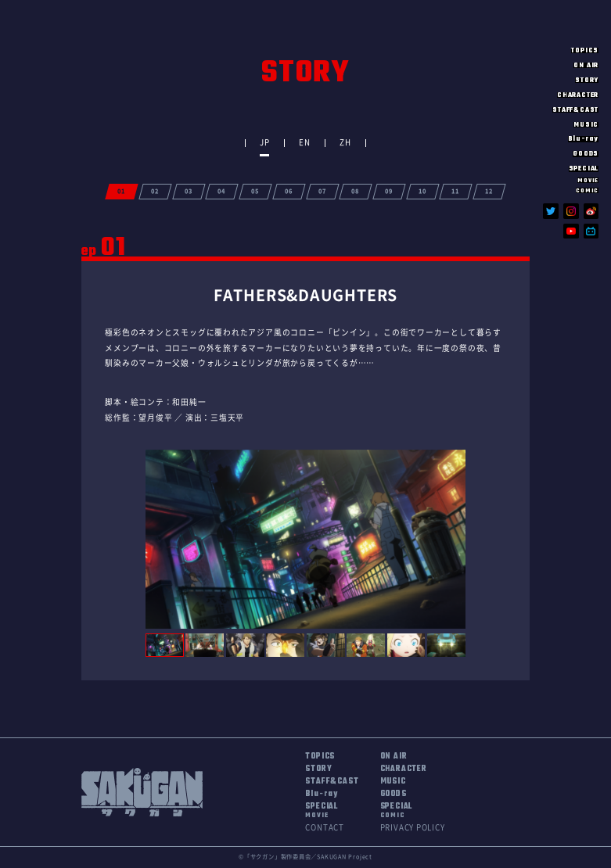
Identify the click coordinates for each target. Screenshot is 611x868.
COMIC (587, 190)
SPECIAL (321, 811)
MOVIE (588, 180)
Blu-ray (583, 139)
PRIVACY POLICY (413, 827)
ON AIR (586, 65)
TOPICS (585, 50)
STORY (587, 80)
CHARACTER (578, 95)
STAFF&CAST (575, 110)
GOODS (586, 154)
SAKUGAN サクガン (565, 23)
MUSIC (586, 125)
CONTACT (324, 827)
